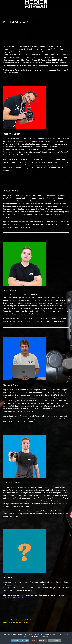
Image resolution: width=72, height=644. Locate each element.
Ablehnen (34, 640)
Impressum (6, 620)
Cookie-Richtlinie (26, 620)
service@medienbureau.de (13, 597)
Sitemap (35, 620)
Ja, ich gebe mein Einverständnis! (20, 640)
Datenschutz (15, 620)
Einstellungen (43, 640)
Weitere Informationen (55, 640)
